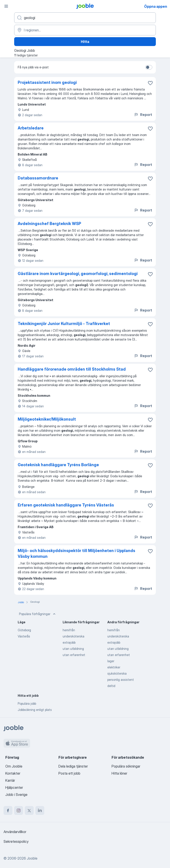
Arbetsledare (31, 128)
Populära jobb (27, 703)
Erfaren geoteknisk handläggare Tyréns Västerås (66, 505)
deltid (111, 686)
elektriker (114, 667)
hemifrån (69, 630)
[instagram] (19, 810)
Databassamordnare (38, 178)
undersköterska (73, 636)
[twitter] (29, 810)
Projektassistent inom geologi (47, 82)
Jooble (32, 858)
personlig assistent (121, 680)
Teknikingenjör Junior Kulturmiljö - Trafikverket (64, 324)
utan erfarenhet (74, 655)
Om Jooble (14, 766)
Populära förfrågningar (38, 614)
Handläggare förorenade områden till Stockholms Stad (72, 369)
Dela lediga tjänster (73, 766)
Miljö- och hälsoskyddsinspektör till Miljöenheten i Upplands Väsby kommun (76, 553)
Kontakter (13, 773)
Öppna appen (156, 6)
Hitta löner (119, 773)
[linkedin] (40, 810)
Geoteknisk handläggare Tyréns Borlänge (58, 465)
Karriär (10, 780)
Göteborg (24, 630)
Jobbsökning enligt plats (35, 710)
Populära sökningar (126, 766)
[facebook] (8, 810)
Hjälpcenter (14, 787)
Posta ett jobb (69, 773)
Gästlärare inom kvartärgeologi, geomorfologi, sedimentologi (78, 274)
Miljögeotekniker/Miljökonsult (47, 419)
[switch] (149, 67)
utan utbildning (73, 649)
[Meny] (6, 6)
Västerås (24, 636)
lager (111, 661)
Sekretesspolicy (16, 841)
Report (143, 115)
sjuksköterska (117, 673)
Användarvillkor (15, 832)
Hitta (85, 42)
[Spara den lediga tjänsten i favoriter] (150, 83)
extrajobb (69, 642)
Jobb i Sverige (16, 795)
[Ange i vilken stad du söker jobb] (85, 30)
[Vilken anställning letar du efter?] (85, 18)
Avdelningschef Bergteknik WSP (49, 224)
